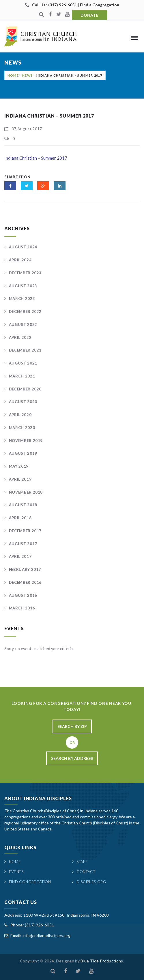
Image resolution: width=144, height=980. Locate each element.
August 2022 (23, 324)
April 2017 (20, 556)
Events (16, 872)
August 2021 (23, 363)
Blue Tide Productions (102, 961)
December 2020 (25, 389)
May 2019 (19, 466)
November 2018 (26, 492)
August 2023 (23, 286)
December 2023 (25, 273)
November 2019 (26, 441)
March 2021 (22, 376)
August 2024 (23, 247)
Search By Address (72, 758)
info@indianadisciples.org (47, 935)
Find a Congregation (100, 5)
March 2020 (22, 428)
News (28, 75)
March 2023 (22, 299)
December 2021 (25, 350)
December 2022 (25, 311)
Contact (86, 872)
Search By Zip (72, 726)
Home (13, 75)
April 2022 (20, 337)
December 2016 (25, 582)
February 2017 (25, 569)
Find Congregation (30, 882)
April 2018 (20, 518)
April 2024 (20, 260)
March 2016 (22, 608)
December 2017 (25, 531)
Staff (82, 862)
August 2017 (23, 544)
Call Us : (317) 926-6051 (55, 5)
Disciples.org (91, 882)
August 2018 (23, 505)
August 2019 (23, 453)
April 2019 (20, 479)
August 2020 (23, 402)
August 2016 (23, 595)
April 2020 (20, 415)
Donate (89, 15)
